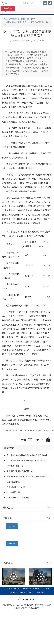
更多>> (47, 505)
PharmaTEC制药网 (11, 19)
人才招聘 (36, 589)
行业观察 (31, 19)
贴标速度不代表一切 (15, 466)
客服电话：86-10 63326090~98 (32, 593)
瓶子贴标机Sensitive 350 (16, 487)
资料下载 (12, 543)
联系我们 (27, 589)
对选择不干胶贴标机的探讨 (18, 498)
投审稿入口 (8, 8)
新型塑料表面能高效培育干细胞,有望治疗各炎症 (27, 461)
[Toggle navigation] (7, 3)
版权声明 (9, 589)
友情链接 (14, 593)
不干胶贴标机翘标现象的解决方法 (21, 471)
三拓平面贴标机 (13, 482)
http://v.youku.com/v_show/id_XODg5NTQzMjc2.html (30, 430)
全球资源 (46, 589)
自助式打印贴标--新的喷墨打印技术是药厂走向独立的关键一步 (28, 455)
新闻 (23, 19)
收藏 (24, 440)
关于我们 (18, 589)
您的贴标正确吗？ (14, 492)
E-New (12, 526)
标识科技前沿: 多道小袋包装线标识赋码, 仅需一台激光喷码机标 (28, 476)
